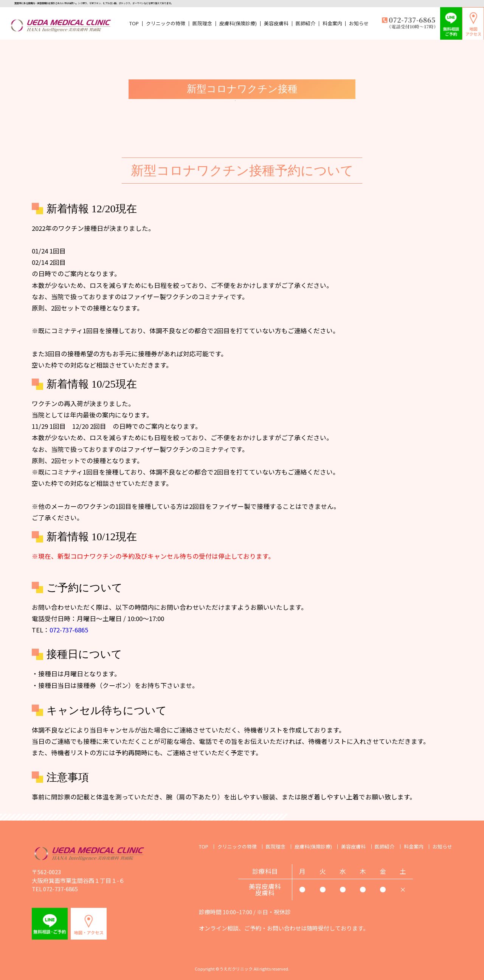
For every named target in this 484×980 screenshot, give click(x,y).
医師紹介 (306, 24)
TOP (134, 24)
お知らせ (359, 24)
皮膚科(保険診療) (238, 24)
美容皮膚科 (276, 24)
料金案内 (332, 24)
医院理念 (202, 24)
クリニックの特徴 (166, 24)
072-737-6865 (69, 630)
